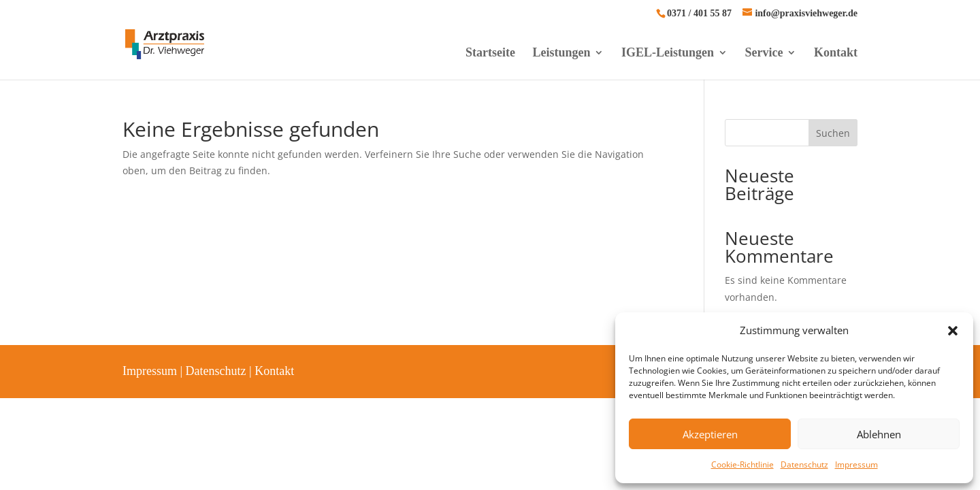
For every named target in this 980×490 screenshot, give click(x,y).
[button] (953, 331)
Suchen (833, 133)
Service (764, 53)
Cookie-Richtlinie (742, 464)
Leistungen (561, 53)
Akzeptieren (710, 434)
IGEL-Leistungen (668, 53)
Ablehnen (879, 434)
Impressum (856, 464)
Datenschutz (804, 464)
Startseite (490, 53)
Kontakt (836, 53)
